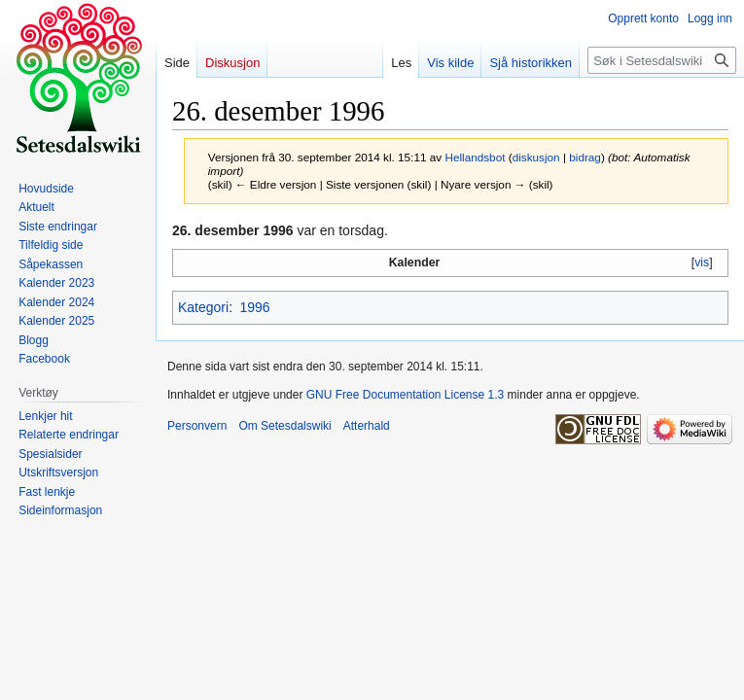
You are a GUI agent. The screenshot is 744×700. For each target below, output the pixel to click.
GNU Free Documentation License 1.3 (405, 395)
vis (702, 262)
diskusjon (536, 157)
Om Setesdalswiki (284, 426)
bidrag (585, 157)
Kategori (203, 307)
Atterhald (367, 426)
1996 (254, 307)
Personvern (197, 426)
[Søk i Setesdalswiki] (662, 60)
